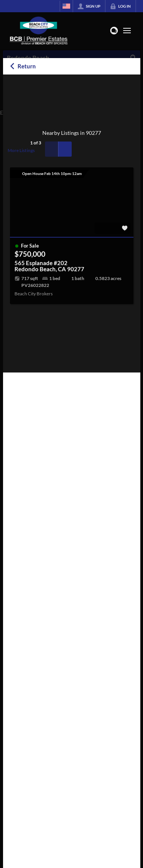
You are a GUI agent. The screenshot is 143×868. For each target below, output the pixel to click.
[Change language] (66, 6)
